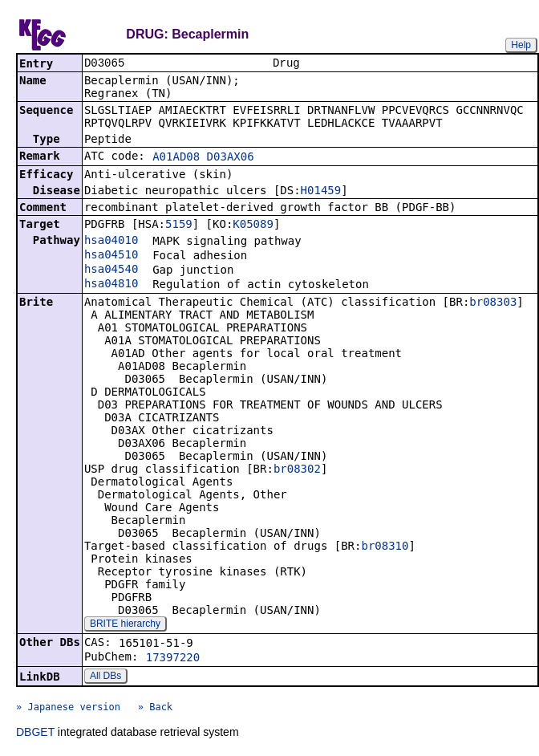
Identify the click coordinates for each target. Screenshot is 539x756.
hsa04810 (111, 285)
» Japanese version (68, 709)
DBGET (35, 734)
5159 (179, 226)
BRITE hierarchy (125, 625)
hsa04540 (111, 270)
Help (521, 45)
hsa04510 (111, 256)
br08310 (385, 547)
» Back (155, 709)
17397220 (173, 659)
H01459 (321, 192)
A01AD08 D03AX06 (203, 158)
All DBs (105, 677)
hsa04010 (111, 242)
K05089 (253, 226)
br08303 (493, 303)
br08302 (297, 470)
